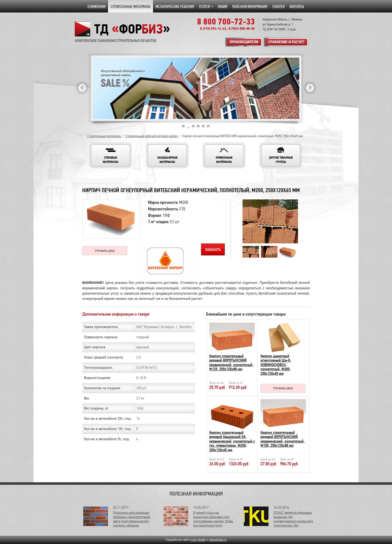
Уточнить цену (105, 251)
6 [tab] (208, 127)
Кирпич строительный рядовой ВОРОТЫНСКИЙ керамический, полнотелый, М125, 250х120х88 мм (231, 363)
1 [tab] (183, 127)
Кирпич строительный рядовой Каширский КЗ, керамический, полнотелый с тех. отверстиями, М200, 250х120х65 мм (232, 441)
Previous (82, 88)
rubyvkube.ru (218, 540)
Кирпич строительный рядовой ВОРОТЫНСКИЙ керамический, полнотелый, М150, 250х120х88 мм (282, 439)
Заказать (213, 250)
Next (310, 88)
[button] (110, 155)
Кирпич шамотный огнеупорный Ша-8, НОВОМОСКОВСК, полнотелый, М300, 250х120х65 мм (276, 365)
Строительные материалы (104, 136)
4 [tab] (198, 127)
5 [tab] (203, 127)
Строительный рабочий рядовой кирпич (152, 136)
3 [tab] (193, 127)
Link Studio (198, 540)
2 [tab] (188, 127)
